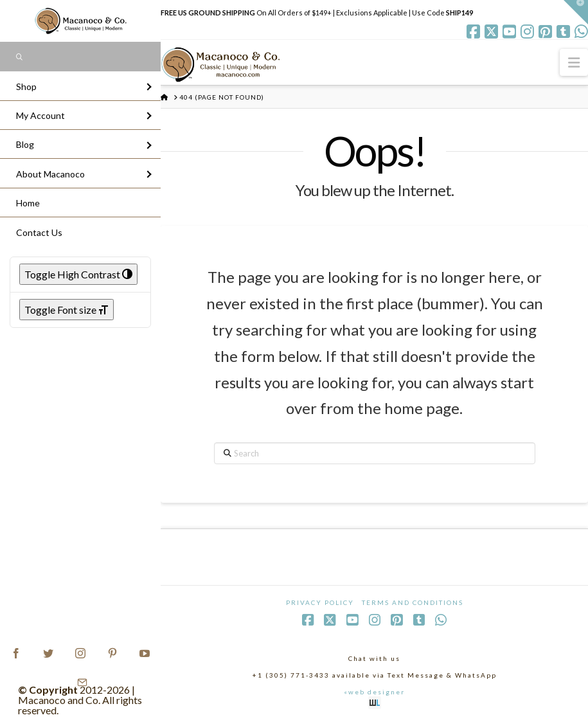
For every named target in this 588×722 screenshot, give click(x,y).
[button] (574, 62)
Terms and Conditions (413, 602)
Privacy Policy (320, 602)
